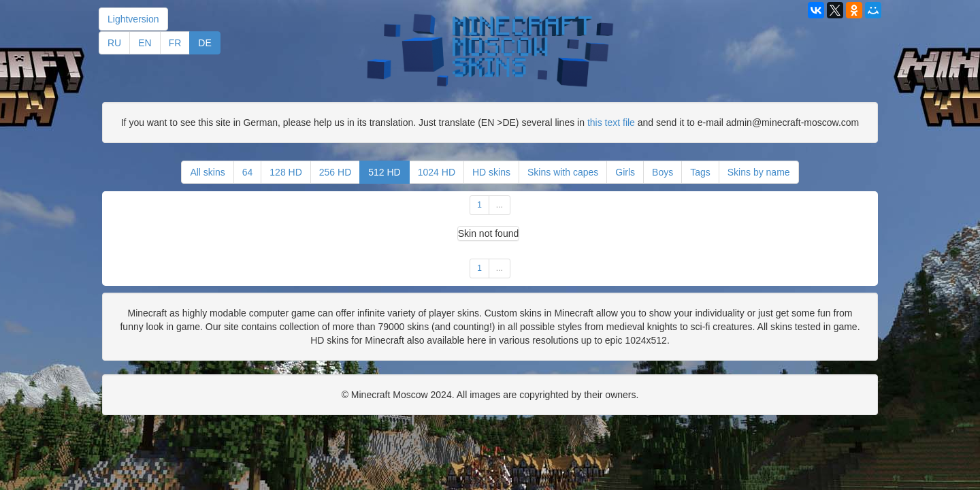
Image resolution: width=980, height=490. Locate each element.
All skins (207, 172)
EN (145, 43)
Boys (663, 172)
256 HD (335, 172)
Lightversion (133, 19)
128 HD (285, 172)
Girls (625, 172)
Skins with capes (563, 172)
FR (175, 43)
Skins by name (759, 172)
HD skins (491, 172)
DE (205, 43)
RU (114, 43)
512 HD (384, 172)
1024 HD (437, 172)
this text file (611, 122)
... (500, 205)
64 (248, 172)
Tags (700, 172)
